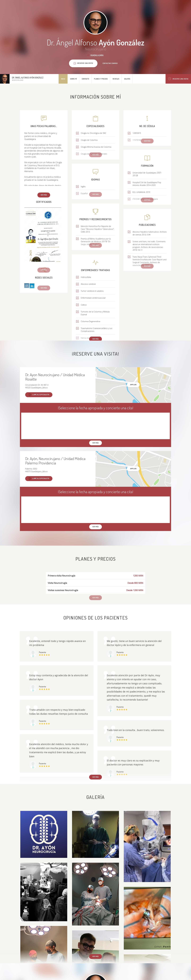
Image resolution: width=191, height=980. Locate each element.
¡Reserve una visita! (178, 79)
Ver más (44, 195)
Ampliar (133, 385)
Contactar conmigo (110, 63)
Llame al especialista (39, 395)
